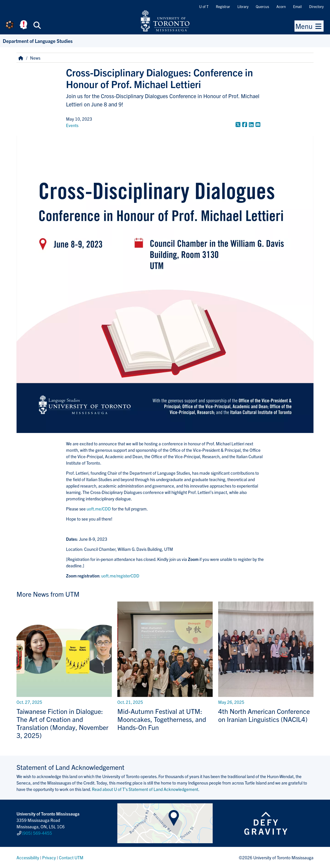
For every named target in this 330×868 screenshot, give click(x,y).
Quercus (262, 6)
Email (297, 6)
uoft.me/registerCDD (120, 576)
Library (243, 6)
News (35, 58)
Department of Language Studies (38, 41)
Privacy (49, 857)
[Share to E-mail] (258, 124)
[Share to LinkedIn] (251, 124)
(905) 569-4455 (37, 833)
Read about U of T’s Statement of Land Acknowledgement (145, 789)
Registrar (223, 6)
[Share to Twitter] (238, 124)
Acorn (281, 6)
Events (72, 125)
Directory (316, 6)
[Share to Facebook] (245, 124)
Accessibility (28, 857)
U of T (204, 6)
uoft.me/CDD (99, 509)
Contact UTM (71, 857)
